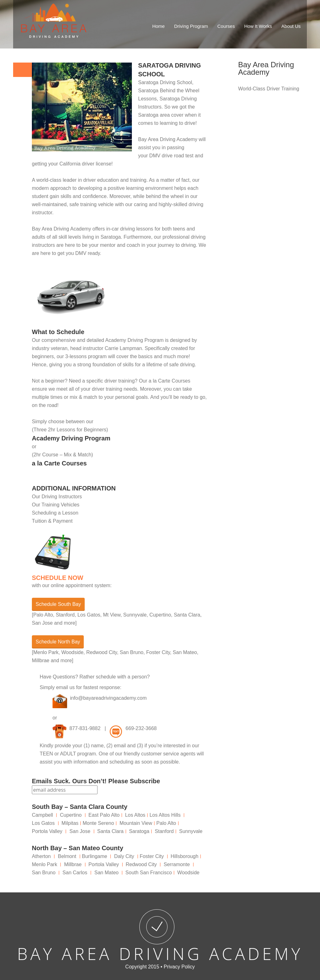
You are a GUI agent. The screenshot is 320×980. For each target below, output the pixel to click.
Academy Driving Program (71, 438)
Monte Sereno (98, 823)
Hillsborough (185, 856)
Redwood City (141, 864)
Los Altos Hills (165, 815)
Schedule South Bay (58, 604)
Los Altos (135, 815)
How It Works (258, 26)
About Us (291, 26)
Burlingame (95, 856)
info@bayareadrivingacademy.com (108, 698)
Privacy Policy (179, 967)
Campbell (42, 815)
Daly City (124, 856)
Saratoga (111, 237)
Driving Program (191, 26)
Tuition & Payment (52, 521)
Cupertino (71, 815)
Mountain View (136, 823)
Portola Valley (47, 831)
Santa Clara (110, 831)
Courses (226, 26)
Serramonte (177, 864)
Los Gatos (43, 823)
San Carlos (75, 873)
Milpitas (70, 823)
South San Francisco (149, 873)
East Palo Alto (104, 815)
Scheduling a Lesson (55, 513)
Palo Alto (166, 823)
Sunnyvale (191, 831)
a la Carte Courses (59, 463)
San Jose (80, 831)
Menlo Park (45, 864)
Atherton (41, 856)
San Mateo (106, 873)
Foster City (152, 856)
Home (158, 26)
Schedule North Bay (58, 642)
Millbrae (73, 864)
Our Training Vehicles (56, 505)
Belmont (67, 856)
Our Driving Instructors (57, 497)
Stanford (164, 831)
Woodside (188, 873)
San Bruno (44, 873)
